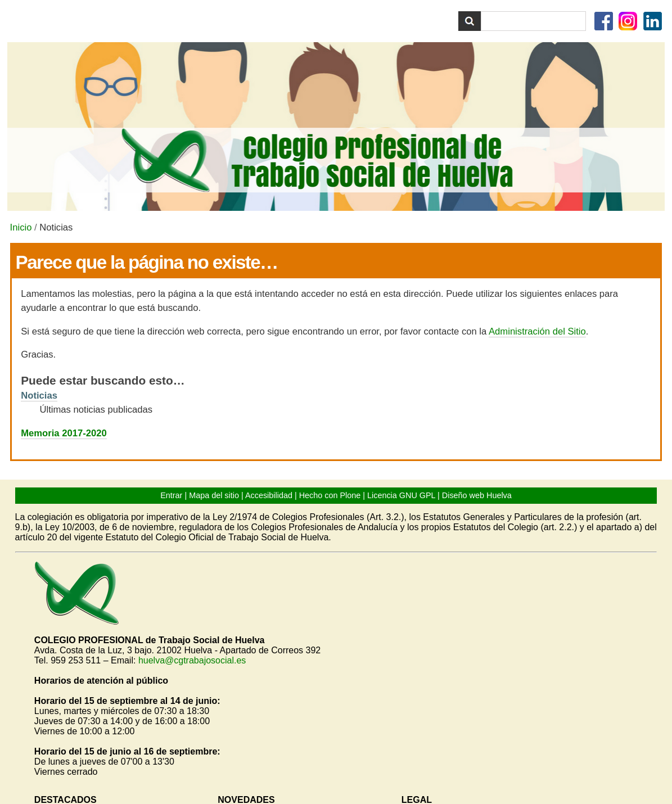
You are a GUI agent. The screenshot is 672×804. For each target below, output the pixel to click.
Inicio (21, 227)
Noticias (39, 396)
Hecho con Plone (330, 495)
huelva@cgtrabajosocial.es (192, 660)
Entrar (171, 495)
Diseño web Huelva (477, 495)
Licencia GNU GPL (401, 495)
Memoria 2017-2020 (64, 433)
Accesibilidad (269, 495)
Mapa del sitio (214, 495)
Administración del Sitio (537, 331)
